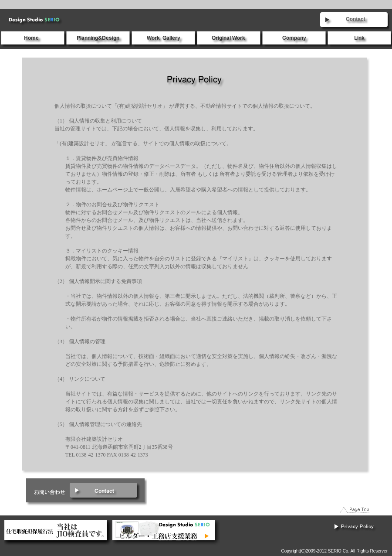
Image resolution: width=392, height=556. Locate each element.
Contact (356, 19)
